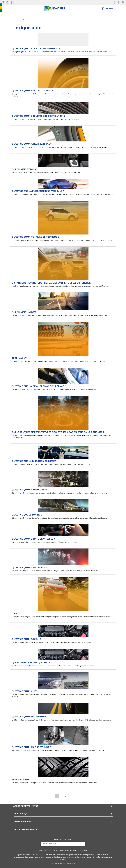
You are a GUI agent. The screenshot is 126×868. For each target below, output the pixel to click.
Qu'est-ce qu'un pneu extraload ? (32, 91)
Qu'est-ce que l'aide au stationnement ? (36, 49)
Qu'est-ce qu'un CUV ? (25, 691)
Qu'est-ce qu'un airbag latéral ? (32, 144)
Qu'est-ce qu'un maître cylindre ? (32, 747)
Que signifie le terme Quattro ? (31, 663)
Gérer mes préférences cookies (76, 851)
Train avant (19, 358)
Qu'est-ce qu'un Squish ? (26, 639)
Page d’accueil (18, 20)
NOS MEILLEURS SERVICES (63, 830)
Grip (14, 613)
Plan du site (43, 851)
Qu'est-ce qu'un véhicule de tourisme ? (35, 237)
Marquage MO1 (21, 779)
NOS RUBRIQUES (63, 814)
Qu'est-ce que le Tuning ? (27, 515)
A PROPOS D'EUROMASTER (63, 806)
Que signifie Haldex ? (25, 312)
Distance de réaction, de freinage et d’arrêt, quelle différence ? (52, 283)
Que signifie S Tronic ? (25, 169)
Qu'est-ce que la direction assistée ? (34, 461)
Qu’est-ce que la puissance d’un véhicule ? (38, 191)
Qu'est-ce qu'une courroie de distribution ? (39, 116)
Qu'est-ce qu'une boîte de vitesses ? (33, 539)
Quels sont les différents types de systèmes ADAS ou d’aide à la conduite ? (58, 432)
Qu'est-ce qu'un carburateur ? (31, 490)
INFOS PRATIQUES (63, 822)
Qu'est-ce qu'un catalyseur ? (29, 568)
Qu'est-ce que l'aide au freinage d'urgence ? (39, 386)
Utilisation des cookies (56, 851)
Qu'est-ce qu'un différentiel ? (30, 717)
